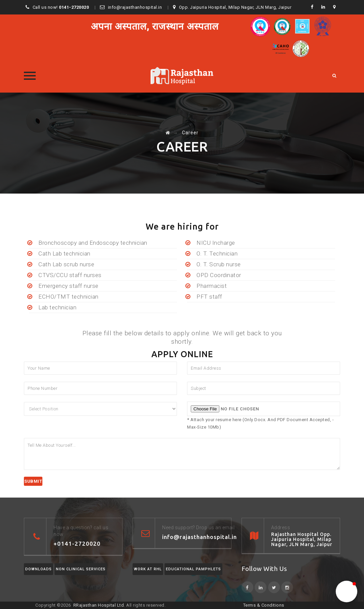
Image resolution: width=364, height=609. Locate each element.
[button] (347, 591)
